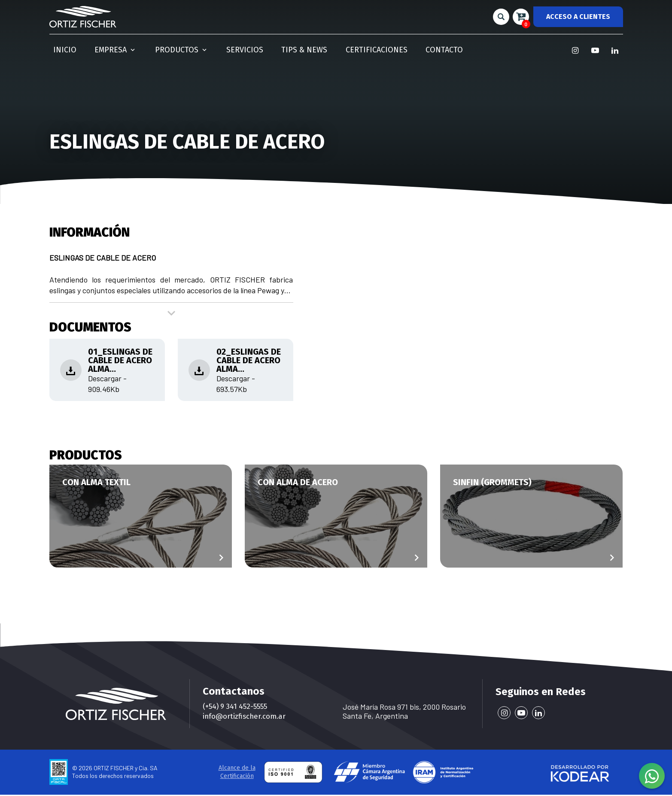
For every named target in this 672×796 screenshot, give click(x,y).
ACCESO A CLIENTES (578, 16)
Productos (161, 48)
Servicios (217, 48)
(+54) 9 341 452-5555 (237, 707)
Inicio (60, 48)
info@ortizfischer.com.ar (247, 717)
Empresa (103, 48)
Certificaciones (332, 48)
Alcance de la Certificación (237, 773)
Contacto (392, 48)
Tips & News (268, 48)
